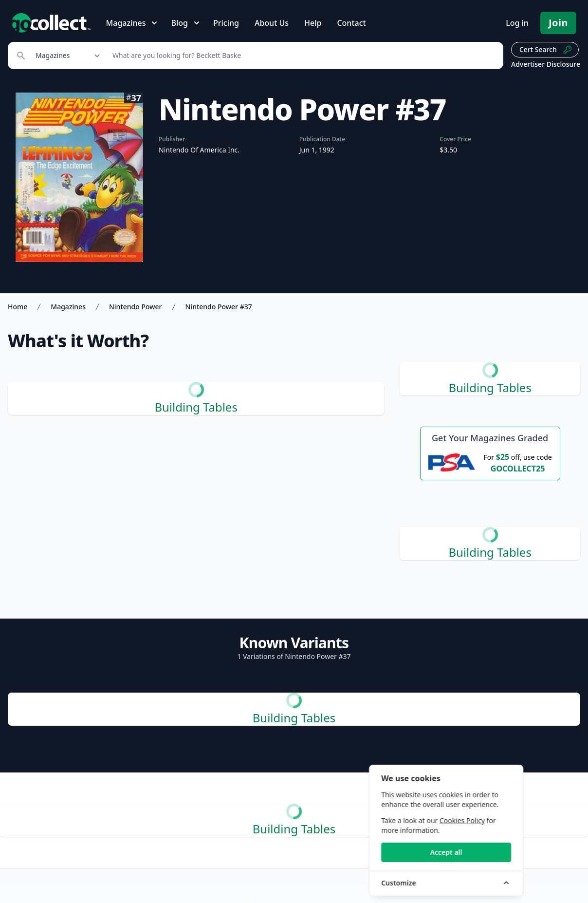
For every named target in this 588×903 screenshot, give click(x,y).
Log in (517, 23)
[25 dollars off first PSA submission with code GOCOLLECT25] (490, 462)
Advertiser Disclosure (546, 64)
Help (313, 23)
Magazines (68, 307)
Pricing (226, 23)
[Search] (303, 56)
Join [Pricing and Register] (558, 23)
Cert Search (546, 50)
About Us (272, 23)
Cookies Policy (517, 820)
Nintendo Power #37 (219, 307)
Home (18, 307)
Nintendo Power (136, 307)
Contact (351, 23)
